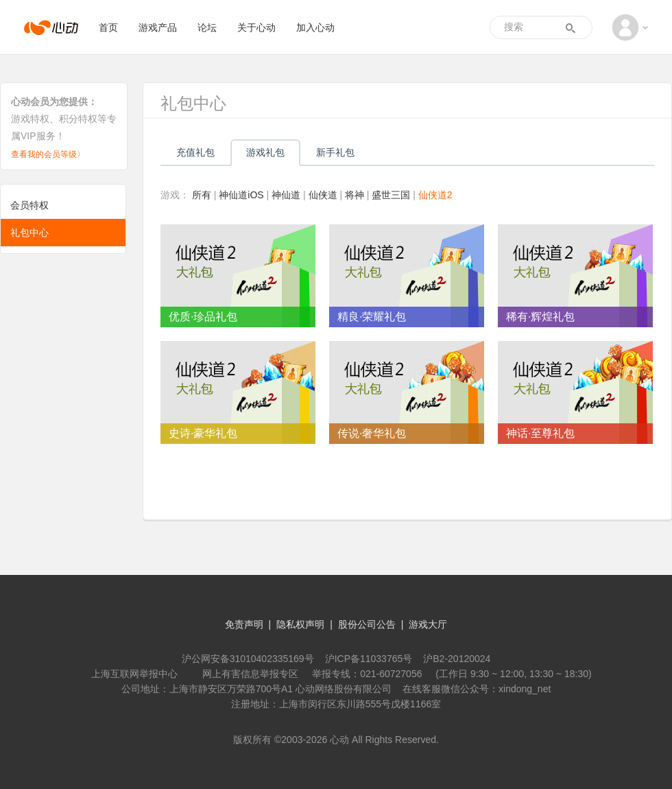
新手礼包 (335, 152)
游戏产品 (158, 27)
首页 (108, 27)
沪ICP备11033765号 (369, 659)
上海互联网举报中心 (134, 674)
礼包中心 (29, 233)
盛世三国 (391, 195)
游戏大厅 (428, 624)
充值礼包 (195, 152)
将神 (355, 195)
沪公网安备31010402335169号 (248, 659)
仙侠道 (323, 195)
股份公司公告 (367, 624)
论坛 (207, 27)
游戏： (175, 195)
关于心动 (256, 27)
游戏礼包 (265, 152)
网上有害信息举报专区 (250, 674)
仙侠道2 (435, 195)
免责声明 (244, 624)
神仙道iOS (241, 195)
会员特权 (29, 205)
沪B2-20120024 (457, 659)
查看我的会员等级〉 (48, 154)
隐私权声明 (300, 624)
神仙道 (286, 195)
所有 (202, 195)
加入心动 (315, 27)
